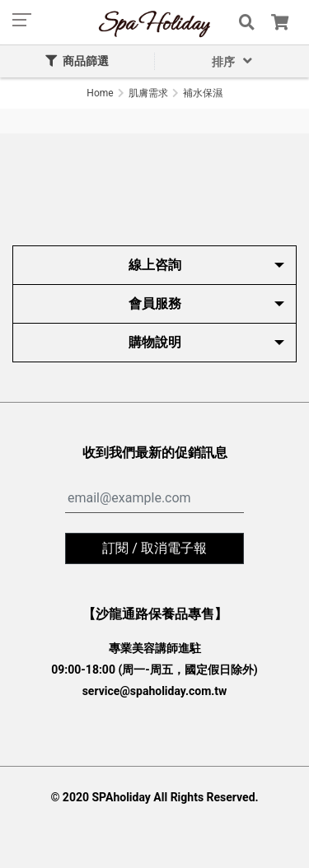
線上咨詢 (155, 265)
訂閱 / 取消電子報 (154, 548)
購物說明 (155, 342)
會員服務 (155, 303)
